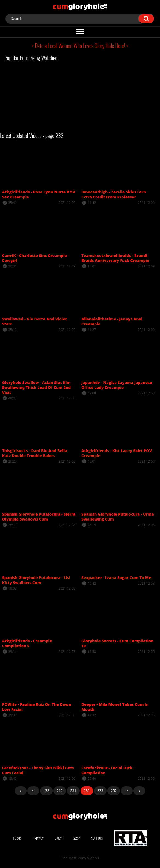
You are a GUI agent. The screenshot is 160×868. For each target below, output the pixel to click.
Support (97, 838)
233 (100, 790)
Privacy (38, 838)
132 (46, 790)
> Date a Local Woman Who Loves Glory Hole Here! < (80, 46)
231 (73, 790)
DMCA (59, 838)
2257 (77, 838)
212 (60, 790)
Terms (17, 838)
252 (114, 790)
